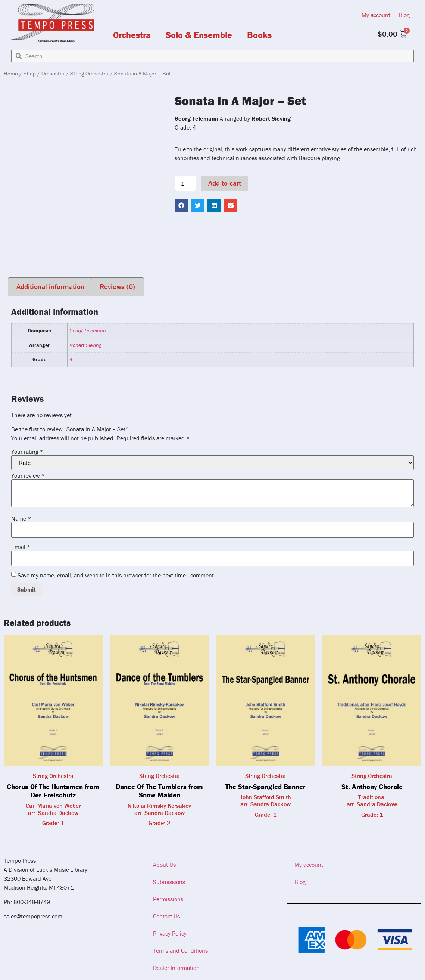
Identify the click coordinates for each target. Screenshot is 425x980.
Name (21, 518)
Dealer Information (176, 968)
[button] (181, 205)
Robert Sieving (85, 345)
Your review (28, 475)
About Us (164, 865)
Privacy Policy (170, 933)
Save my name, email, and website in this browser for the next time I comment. (116, 575)
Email (21, 547)
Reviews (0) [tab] (117, 286)
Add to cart (225, 183)
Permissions (168, 899)
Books (259, 35)
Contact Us (166, 916)
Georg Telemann (88, 331)
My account (376, 15)
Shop (30, 73)
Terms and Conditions (180, 950)
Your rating (27, 452)
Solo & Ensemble (199, 35)
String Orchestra (89, 73)
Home (11, 73)
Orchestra (132, 35)
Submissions (169, 882)
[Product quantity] (185, 183)
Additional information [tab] (50, 286)
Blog (404, 15)
